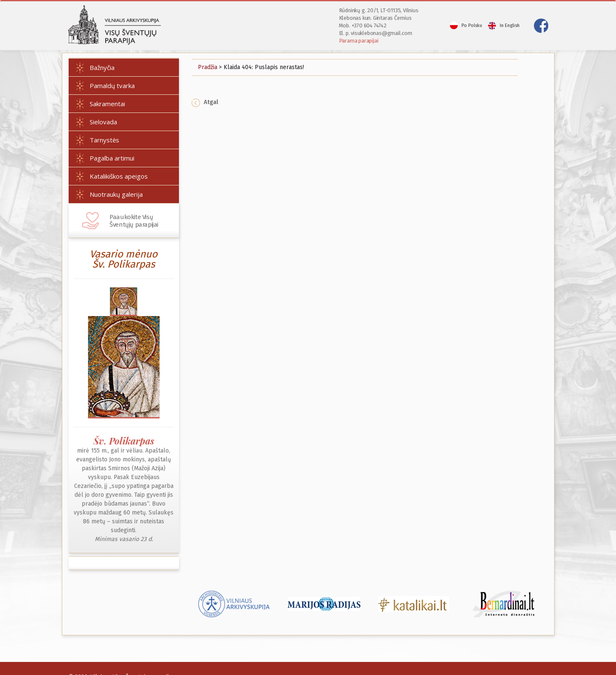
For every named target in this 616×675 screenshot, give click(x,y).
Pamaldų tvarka (112, 86)
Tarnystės (104, 140)
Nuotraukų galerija (116, 194)
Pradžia (208, 67)
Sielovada (103, 122)
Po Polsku (472, 25)
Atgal (205, 102)
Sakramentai (107, 104)
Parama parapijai (359, 41)
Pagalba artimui (112, 158)
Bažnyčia (102, 67)
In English (510, 25)
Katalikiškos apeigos (119, 176)
